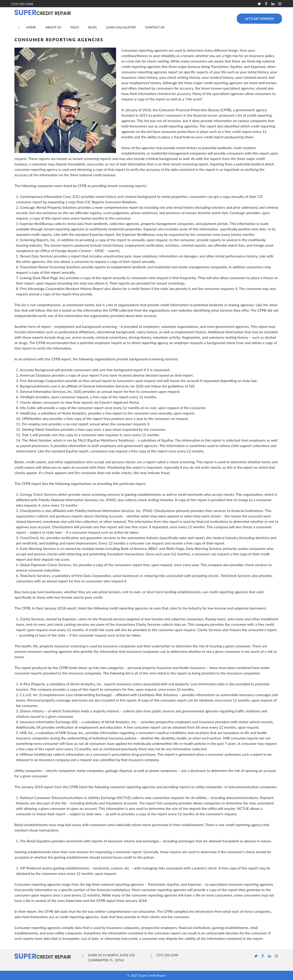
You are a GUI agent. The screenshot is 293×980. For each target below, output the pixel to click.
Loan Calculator (121, 27)
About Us (53, 27)
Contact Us (155, 27)
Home (31, 27)
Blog (92, 27)
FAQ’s (75, 27)
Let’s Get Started (259, 19)
